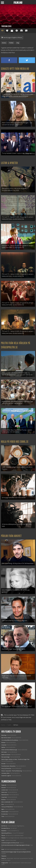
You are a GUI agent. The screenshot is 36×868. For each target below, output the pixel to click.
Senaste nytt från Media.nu (15, 69)
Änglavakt (4, 785)
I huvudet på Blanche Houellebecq (10, 740)
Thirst (3, 816)
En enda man (5, 814)
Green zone (4, 792)
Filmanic (4, 838)
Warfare (3, 747)
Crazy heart (4, 797)
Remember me (5, 795)
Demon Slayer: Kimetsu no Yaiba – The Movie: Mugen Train (15, 759)
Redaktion (4, 831)
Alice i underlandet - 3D (7, 802)
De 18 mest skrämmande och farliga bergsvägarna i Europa (16, 845)
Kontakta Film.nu (6, 828)
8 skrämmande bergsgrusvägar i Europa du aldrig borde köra (16, 852)
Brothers (4, 800)
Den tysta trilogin (6, 757)
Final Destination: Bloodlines (8, 766)
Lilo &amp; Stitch (6, 773)
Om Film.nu (4, 826)
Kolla (3, 849)
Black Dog (4, 735)
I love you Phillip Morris (7, 807)
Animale (3, 764)
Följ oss (3, 835)
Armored (4, 788)
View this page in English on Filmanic (12, 38)
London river (5, 790)
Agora (3, 809)
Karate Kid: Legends (6, 776)
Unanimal (4, 745)
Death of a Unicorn (6, 755)
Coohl (3, 840)
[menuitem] (3, 725)
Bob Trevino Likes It (6, 738)
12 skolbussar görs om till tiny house (10, 843)
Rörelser (3, 743)
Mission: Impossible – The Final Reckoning (12, 771)
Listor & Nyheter (9, 163)
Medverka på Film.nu (7, 833)
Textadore (4, 856)
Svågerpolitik (5, 863)
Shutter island (5, 812)
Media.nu (4, 858)
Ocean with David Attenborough (9, 750)
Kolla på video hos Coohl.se (15, 442)
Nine (3, 804)
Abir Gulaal (4, 752)
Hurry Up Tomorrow (6, 768)
